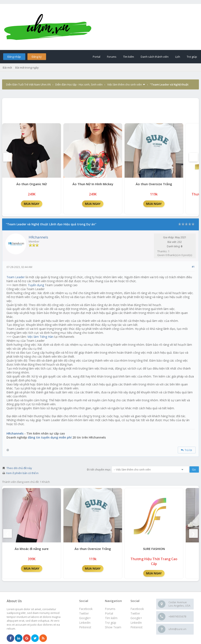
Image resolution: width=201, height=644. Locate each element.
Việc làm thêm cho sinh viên (125, 84)
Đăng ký (37, 57)
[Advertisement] (100, 110)
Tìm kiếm (129, 57)
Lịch (178, 57)
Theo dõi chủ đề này (19, 468)
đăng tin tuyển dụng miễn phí (50, 437)
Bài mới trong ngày (27, 68)
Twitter (135, 613)
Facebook (137, 609)
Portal (97, 57)
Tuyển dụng (36, 285)
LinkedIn (136, 623)
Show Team (113, 627)
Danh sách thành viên (155, 57)
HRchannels (38, 237)
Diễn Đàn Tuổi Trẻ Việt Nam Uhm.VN (28, 84)
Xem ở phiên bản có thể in (22, 473)
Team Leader (16, 277)
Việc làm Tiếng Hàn (40, 337)
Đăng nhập (14, 57)
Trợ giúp (192, 57)
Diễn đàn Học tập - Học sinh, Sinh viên (79, 84)
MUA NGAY (32, 204)
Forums (112, 57)
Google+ (136, 618)
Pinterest (137, 627)
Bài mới (7, 68)
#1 (193, 267)
